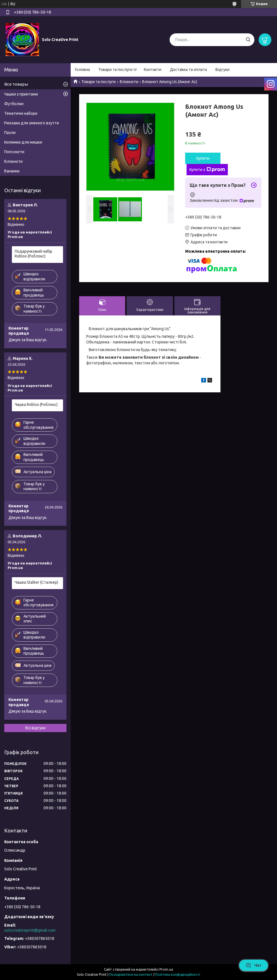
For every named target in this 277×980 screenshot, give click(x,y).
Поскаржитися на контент (131, 974)
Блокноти (129, 82)
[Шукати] (248, 40)
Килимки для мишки (23, 142)
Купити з (207, 170)
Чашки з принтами (21, 94)
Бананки (12, 171)
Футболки (14, 104)
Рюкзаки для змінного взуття (32, 123)
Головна (82, 70)
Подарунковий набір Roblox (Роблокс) (33, 254)
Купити (203, 158)
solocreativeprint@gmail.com (30, 930)
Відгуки (222, 70)
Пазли (10, 133)
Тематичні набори (21, 113)
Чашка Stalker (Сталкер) (36, 582)
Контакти (153, 70)
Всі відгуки (35, 728)
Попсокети (14, 152)
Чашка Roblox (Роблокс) (36, 404)
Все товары (16, 84)
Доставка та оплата (188, 70)
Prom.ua (166, 969)
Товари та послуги (115, 70)
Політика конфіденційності (178, 974)
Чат (254, 965)
